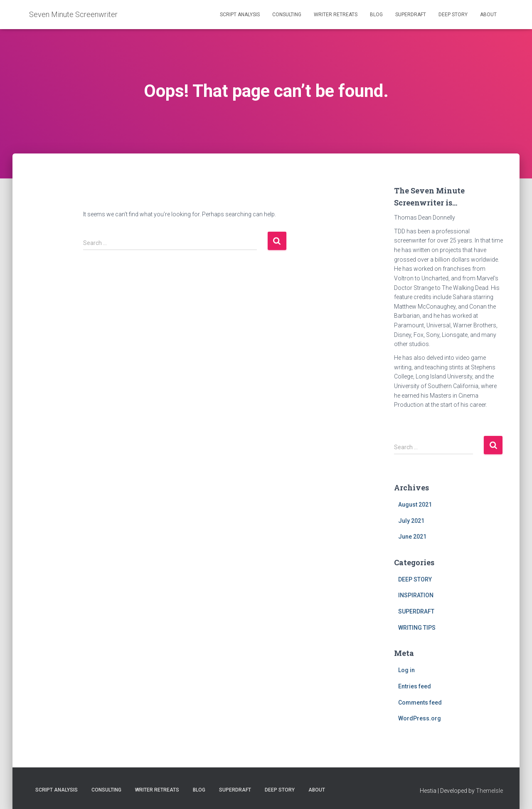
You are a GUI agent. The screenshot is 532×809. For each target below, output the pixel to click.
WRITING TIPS (417, 628)
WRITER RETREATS (336, 15)
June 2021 (412, 537)
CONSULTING (287, 15)
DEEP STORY (453, 15)
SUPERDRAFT (411, 15)
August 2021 (415, 505)
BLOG (376, 15)
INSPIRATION (416, 595)
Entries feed (415, 686)
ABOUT (488, 15)
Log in (406, 670)
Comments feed (420, 703)
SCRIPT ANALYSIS (240, 15)
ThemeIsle (489, 791)
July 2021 (411, 521)
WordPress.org (420, 718)
